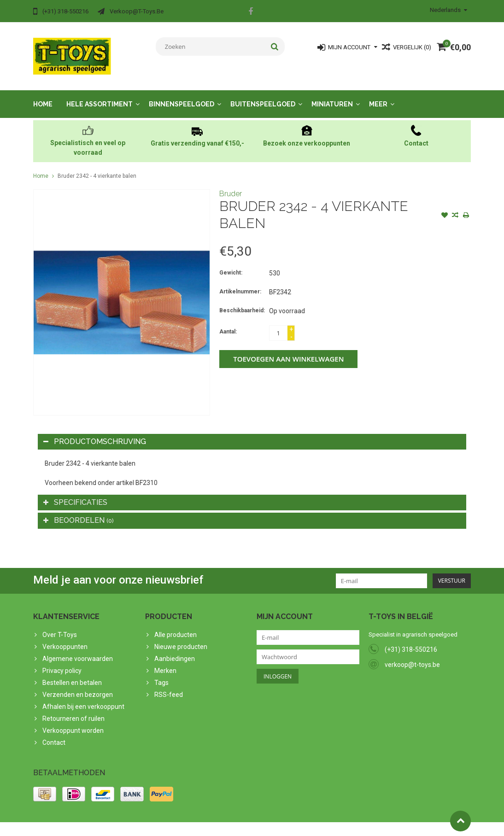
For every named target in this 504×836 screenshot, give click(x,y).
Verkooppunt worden (73, 722)
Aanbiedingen (175, 650)
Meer (378, 96)
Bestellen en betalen (72, 674)
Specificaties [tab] (75, 494)
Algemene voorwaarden (78, 650)
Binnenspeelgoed (182, 96)
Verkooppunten (65, 638)
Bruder (231, 185)
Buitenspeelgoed (263, 96)
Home (43, 96)
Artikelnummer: (240, 283)
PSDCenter (154, 825)
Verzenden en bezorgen (78, 686)
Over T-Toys (60, 626)
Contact (54, 734)
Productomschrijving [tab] (95, 433)
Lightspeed (216, 825)
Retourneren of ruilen (73, 710)
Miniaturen (332, 96)
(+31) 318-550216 (411, 641)
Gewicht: (231, 264)
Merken (165, 662)
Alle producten (176, 626)
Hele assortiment (100, 96)
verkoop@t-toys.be (412, 656)
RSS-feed (169, 686)
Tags (161, 674)
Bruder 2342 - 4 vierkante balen (97, 168)
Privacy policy (62, 662)
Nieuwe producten (181, 638)
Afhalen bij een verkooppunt (83, 698)
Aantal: (228, 323)
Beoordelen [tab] (79, 512)
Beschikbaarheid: (242, 302)
